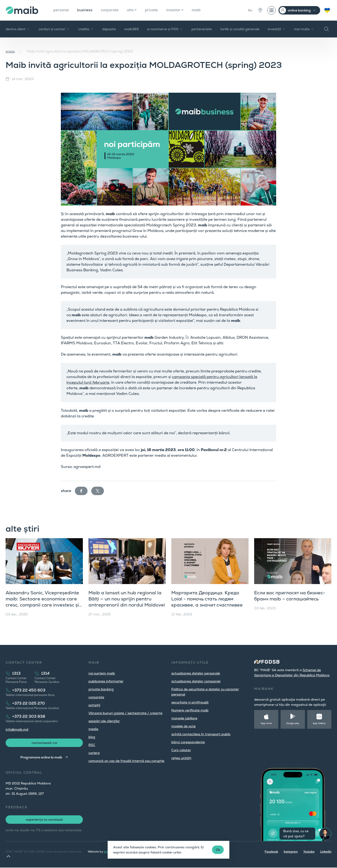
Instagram (291, 852)
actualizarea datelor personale (196, 673)
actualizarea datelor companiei (196, 681)
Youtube (309, 852)
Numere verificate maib (190, 710)
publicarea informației (106, 681)
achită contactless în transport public (201, 734)
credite (86, 29)
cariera (94, 753)
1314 (45, 673)
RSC (92, 745)
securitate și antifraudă (190, 702)
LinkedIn (326, 852)
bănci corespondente (188, 742)
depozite (109, 29)
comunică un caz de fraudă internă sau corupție (126, 761)
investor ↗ (177, 10)
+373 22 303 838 (29, 716)
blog (92, 737)
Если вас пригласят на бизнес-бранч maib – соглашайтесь (290, 596)
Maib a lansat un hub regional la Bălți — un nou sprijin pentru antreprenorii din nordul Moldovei (127, 599)
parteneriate (202, 29)
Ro (250, 10)
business (86, 10)
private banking (101, 689)
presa (10, 51)
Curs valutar (181, 750)
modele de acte (183, 726)
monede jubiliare (184, 718)
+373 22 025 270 (29, 703)
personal (61, 10)
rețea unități (181, 758)
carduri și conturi (54, 29)
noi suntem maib (102, 673)
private (153, 10)
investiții (277, 29)
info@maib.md (17, 729)
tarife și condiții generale (240, 29)
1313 (16, 673)
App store (266, 723)
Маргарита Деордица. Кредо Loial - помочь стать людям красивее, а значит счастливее (207, 599)
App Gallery (319, 723)
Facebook (271, 852)
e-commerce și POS (165, 29)
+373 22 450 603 (29, 690)
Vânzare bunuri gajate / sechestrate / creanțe (125, 713)
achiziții (94, 705)
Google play (293, 723)
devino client (18, 29)
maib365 (132, 29)
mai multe (304, 29)
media (93, 729)
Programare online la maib (41, 758)
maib (198, 10)
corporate (111, 10)
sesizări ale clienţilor (104, 721)
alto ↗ (133, 10)
